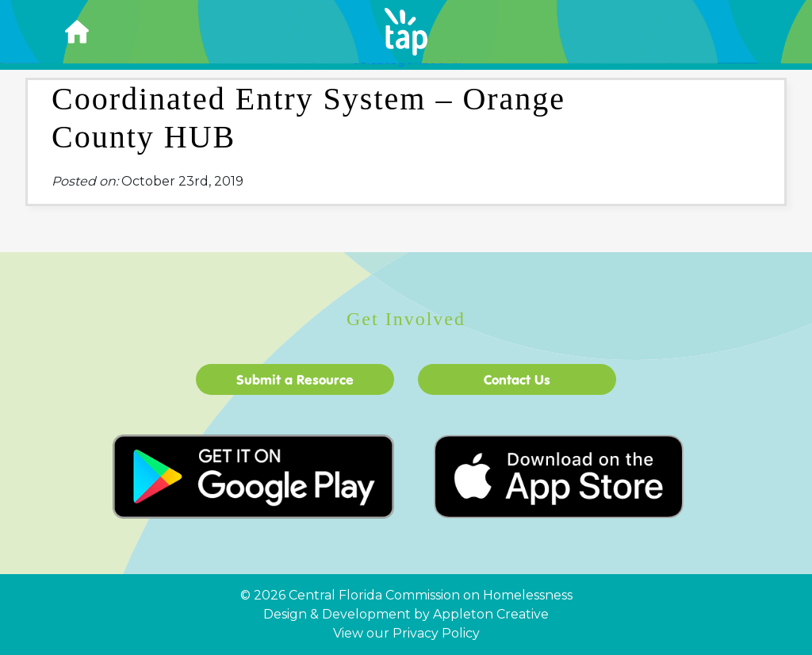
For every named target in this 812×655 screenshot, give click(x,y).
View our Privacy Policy (406, 633)
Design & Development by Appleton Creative (406, 614)
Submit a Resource (295, 379)
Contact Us (517, 379)
